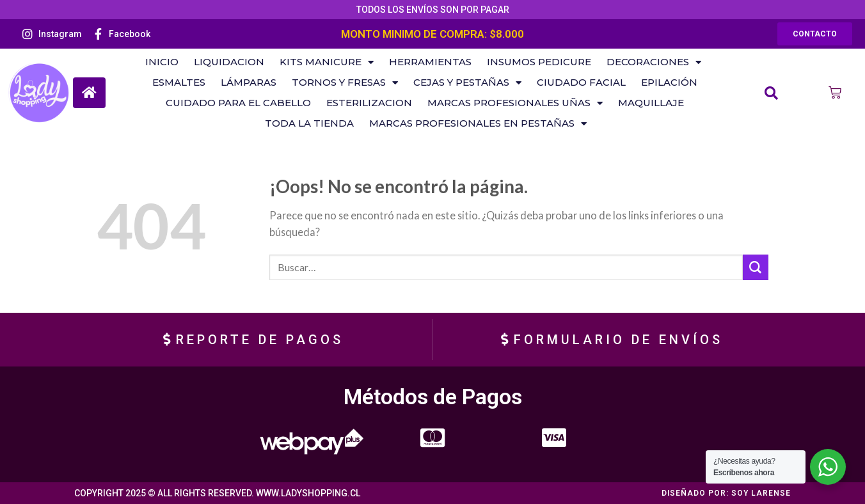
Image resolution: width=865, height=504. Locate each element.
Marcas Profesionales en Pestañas (478, 123)
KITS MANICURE (327, 62)
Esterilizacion (369, 103)
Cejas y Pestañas (467, 83)
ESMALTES (179, 82)
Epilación (669, 82)
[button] (815, 34)
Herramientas (430, 62)
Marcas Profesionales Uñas (515, 103)
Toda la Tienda (309, 123)
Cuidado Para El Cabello (238, 103)
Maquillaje (651, 103)
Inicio (162, 62)
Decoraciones (654, 62)
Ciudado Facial (581, 82)
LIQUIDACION (229, 62)
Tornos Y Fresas (345, 83)
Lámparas (249, 82)
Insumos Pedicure (539, 62)
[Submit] (756, 267)
